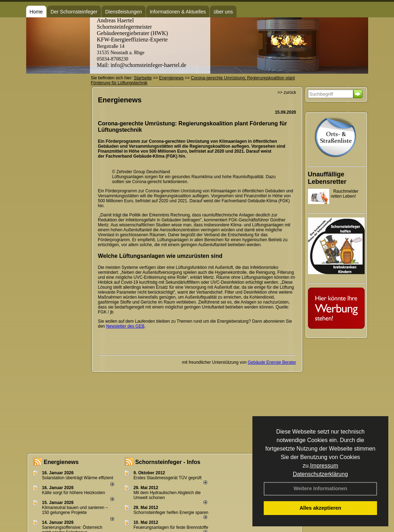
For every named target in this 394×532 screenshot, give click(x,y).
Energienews (61, 462)
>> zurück (287, 92)
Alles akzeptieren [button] (320, 508)
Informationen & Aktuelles (178, 12)
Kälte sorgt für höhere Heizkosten (74, 493)
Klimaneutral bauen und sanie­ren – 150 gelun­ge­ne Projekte (75, 510)
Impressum (324, 466)
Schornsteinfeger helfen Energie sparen (171, 513)
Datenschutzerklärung (320, 474)
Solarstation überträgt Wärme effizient (78, 478)
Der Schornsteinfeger (74, 12)
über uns (223, 12)
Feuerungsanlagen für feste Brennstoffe (171, 527)
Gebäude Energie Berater (272, 362)
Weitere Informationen (320, 488)
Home (36, 12)
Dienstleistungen (124, 12)
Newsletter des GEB (125, 326)
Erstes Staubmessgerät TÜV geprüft (168, 478)
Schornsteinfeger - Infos (168, 462)
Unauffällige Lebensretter (327, 178)
